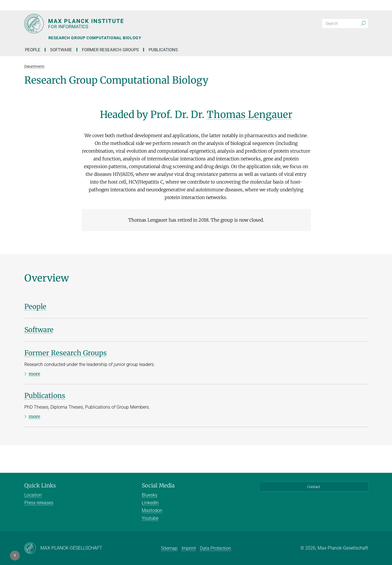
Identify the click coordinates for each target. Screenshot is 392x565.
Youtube (150, 518)
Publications (163, 50)
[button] (363, 5)
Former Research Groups (110, 50)
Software (61, 50)
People (33, 50)
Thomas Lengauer (250, 115)
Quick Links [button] (40, 485)
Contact (314, 487)
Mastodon (152, 510)
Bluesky (150, 495)
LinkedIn (150, 503)
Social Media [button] (158, 485)
